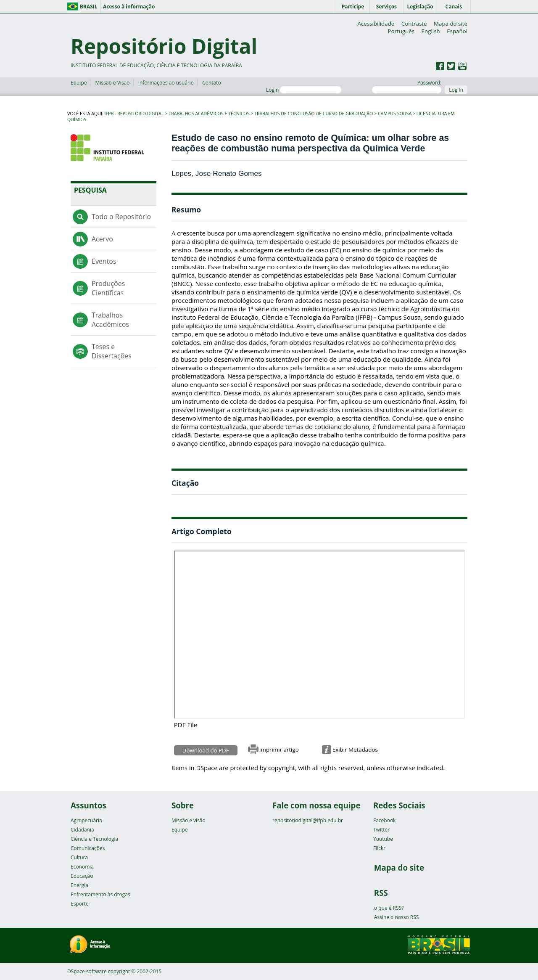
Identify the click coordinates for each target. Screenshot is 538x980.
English (431, 31)
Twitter (381, 830)
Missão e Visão (113, 83)
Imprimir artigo (279, 750)
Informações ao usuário (166, 83)
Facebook (384, 820)
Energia (79, 885)
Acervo (102, 239)
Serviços (386, 7)
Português (401, 31)
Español (457, 31)
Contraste (414, 24)
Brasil (89, 7)
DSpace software (87, 971)
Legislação (420, 7)
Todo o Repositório (121, 217)
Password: (407, 86)
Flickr (379, 848)
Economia (82, 867)
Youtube (383, 839)
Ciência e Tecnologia (94, 839)
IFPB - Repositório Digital (134, 114)
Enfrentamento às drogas (100, 894)
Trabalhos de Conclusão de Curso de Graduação (314, 114)
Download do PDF (206, 750)
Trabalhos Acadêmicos (110, 320)
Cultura (79, 857)
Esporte (80, 904)
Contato (212, 83)
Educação (82, 876)
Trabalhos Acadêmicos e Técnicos (209, 114)
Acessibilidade (376, 24)
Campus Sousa (395, 114)
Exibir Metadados (355, 750)
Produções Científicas (108, 288)
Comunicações (88, 848)
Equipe (79, 83)
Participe (353, 7)
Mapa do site (451, 24)
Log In (456, 90)
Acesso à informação (129, 7)
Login (304, 90)
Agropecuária (86, 820)
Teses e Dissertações (112, 351)
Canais (454, 7)
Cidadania (82, 830)
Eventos (104, 261)
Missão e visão (189, 820)
